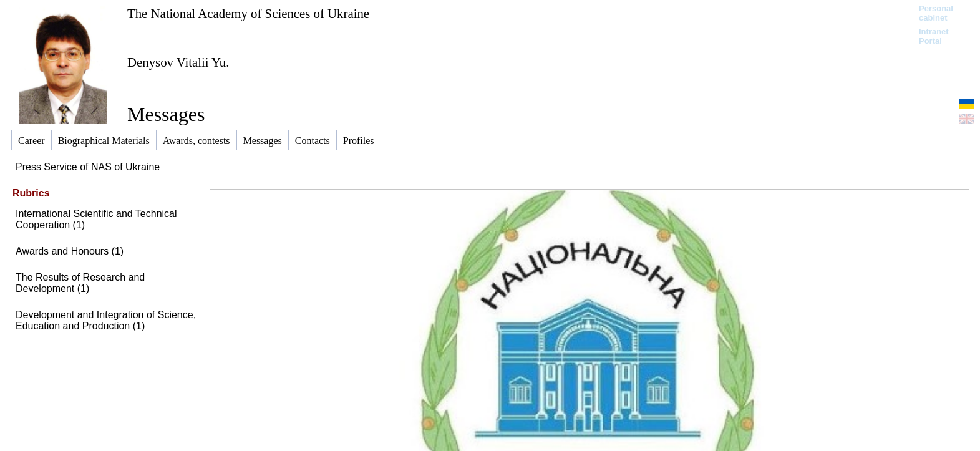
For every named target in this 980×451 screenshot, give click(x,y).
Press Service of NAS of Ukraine (88, 167)
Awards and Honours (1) (70, 251)
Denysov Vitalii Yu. (178, 62)
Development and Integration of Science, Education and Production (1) (106, 320)
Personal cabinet (936, 13)
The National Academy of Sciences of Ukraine (248, 13)
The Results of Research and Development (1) (80, 283)
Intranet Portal (934, 36)
